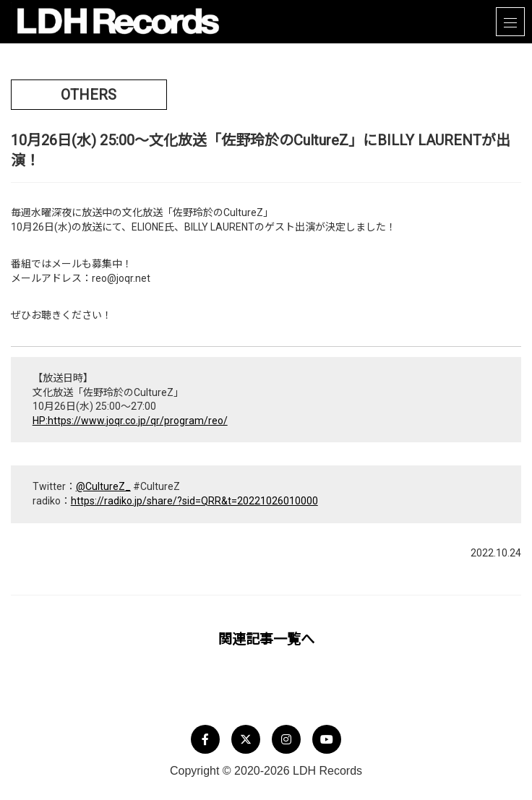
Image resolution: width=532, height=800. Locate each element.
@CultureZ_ (103, 486)
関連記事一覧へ (266, 639)
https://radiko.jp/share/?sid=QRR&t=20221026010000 (194, 501)
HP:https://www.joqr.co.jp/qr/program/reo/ (130, 421)
